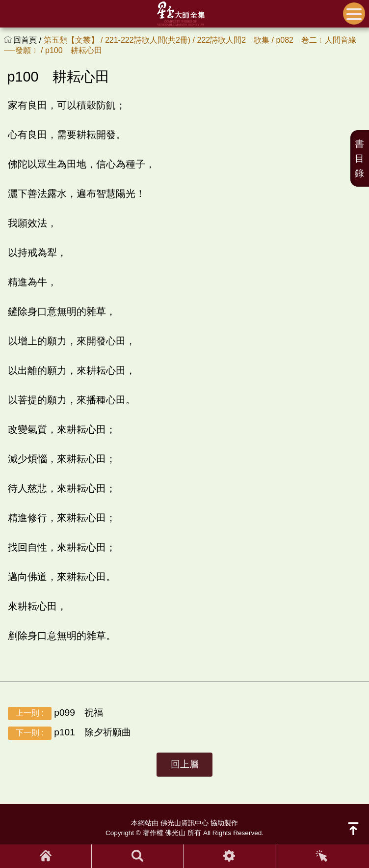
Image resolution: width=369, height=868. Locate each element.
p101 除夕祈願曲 (69, 733)
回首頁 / (28, 40)
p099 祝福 (55, 713)
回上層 (185, 764)
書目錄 (359, 158)
